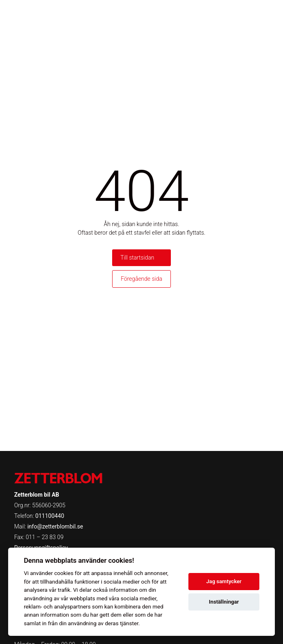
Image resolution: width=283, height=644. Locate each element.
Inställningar (224, 602)
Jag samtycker (224, 581)
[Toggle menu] (264, 14)
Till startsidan (137, 258)
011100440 (50, 516)
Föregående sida (141, 279)
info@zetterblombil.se (55, 526)
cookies (64, 573)
